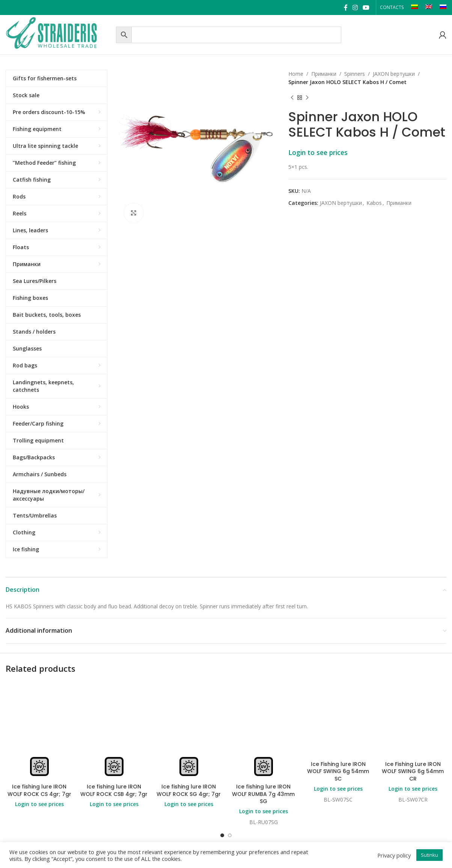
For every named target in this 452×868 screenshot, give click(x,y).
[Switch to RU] (443, 8)
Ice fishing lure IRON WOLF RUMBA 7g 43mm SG (263, 794)
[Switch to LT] (414, 8)
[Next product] (307, 98)
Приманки (324, 74)
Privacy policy (394, 855)
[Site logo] (59, 34)
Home (296, 74)
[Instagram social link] (355, 8)
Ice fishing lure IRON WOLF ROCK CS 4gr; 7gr (39, 790)
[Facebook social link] (346, 8)
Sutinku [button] (429, 855)
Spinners (355, 74)
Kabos (374, 203)
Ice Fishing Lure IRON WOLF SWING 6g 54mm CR (413, 771)
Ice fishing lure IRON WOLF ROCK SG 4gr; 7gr (189, 790)
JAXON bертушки (394, 74)
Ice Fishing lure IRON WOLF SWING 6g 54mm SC (338, 771)
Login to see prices (318, 152)
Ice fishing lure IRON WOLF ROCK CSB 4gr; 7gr (114, 790)
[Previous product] (292, 98)
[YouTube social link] (366, 8)
